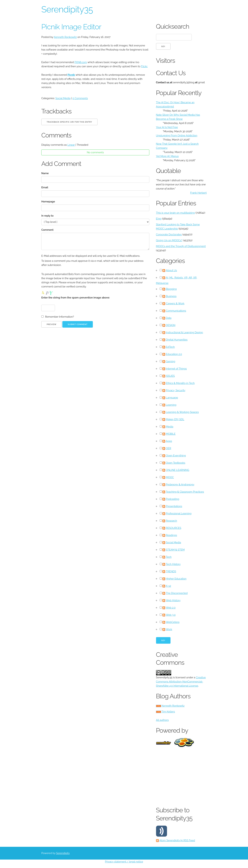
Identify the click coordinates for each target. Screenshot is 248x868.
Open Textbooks (175, 463)
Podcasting (172, 499)
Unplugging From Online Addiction (177, 136)
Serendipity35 (67, 9)
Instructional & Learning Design (184, 332)
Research (171, 521)
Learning (171, 405)
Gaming (170, 361)
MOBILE (171, 434)
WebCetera (173, 622)
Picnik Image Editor (71, 27)
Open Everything (176, 456)
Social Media (63, 98)
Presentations (174, 506)
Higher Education (176, 579)
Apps (169, 441)
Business (171, 296)
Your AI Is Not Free (167, 127)
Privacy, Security (176, 390)
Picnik (71, 75)
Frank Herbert (198, 193)
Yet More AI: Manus (167, 156)
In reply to (47, 216)
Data (169, 318)
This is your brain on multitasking (175, 213)
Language (172, 398)
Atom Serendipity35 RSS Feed (177, 840)
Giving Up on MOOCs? (169, 240)
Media (170, 427)
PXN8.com (81, 62)
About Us (171, 270)
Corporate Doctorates (169, 235)
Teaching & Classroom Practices (185, 492)
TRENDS (171, 571)
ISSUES (170, 376)
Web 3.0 (171, 615)
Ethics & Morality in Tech (180, 383)
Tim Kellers (168, 712)
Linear (71, 145)
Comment (47, 230)
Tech (169, 557)
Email (45, 187)
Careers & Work (175, 303)
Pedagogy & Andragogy (180, 485)
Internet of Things (176, 369)
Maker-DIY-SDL (175, 419)
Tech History (173, 564)
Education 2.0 (174, 354)
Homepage (48, 202)
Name (45, 173)
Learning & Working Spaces (182, 412)
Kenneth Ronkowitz (65, 37)
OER (168, 448)
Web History (173, 600)
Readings (171, 535)
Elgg (159, 219)
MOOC (170, 477)
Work (169, 629)
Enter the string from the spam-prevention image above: (76, 298)
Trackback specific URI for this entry (69, 122)
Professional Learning (179, 513)
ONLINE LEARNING (177, 470)
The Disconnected (177, 593)
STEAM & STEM (175, 550)
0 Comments (80, 98)
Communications (176, 311)
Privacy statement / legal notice (124, 862)
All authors (162, 720)
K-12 (168, 586)
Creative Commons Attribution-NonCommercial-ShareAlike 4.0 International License (181, 682)
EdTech (170, 347)
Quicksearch (173, 26)
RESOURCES (174, 528)
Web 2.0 (171, 608)
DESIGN (171, 325)
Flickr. (144, 66)
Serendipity (63, 853)
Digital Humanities (177, 340)
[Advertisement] (202, 776)
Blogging (171, 289)
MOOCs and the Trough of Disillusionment (181, 246)
